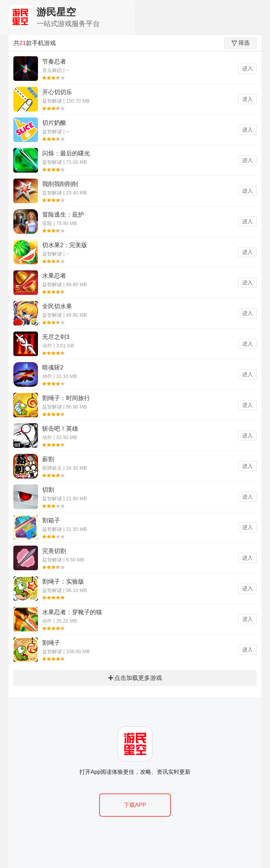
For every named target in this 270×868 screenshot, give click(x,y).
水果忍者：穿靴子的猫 (72, 612)
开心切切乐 (57, 92)
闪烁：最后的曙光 (66, 153)
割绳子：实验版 (63, 582)
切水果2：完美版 (65, 245)
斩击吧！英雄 (60, 429)
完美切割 (54, 551)
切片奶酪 (54, 123)
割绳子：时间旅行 (66, 398)
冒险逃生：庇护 (63, 215)
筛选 (241, 43)
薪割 (48, 459)
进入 (247, 68)
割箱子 (51, 520)
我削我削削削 (60, 184)
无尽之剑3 (56, 337)
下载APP (135, 805)
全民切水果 (57, 306)
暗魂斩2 (53, 368)
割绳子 (51, 643)
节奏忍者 (54, 62)
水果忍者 (54, 276)
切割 (48, 490)
